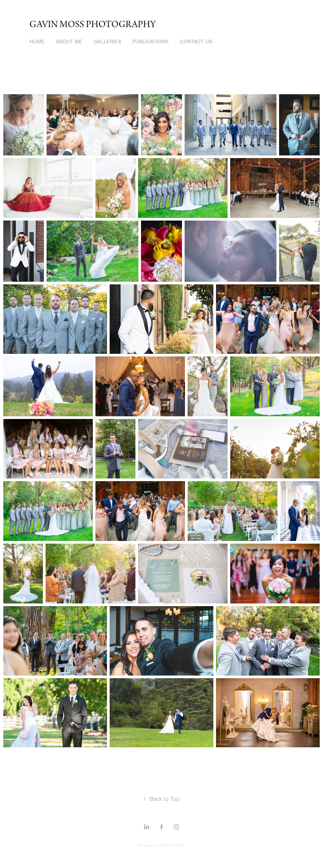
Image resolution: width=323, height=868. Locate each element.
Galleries (108, 42)
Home (37, 42)
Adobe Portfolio (172, 845)
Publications (150, 42)
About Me (69, 42)
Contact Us (196, 42)
